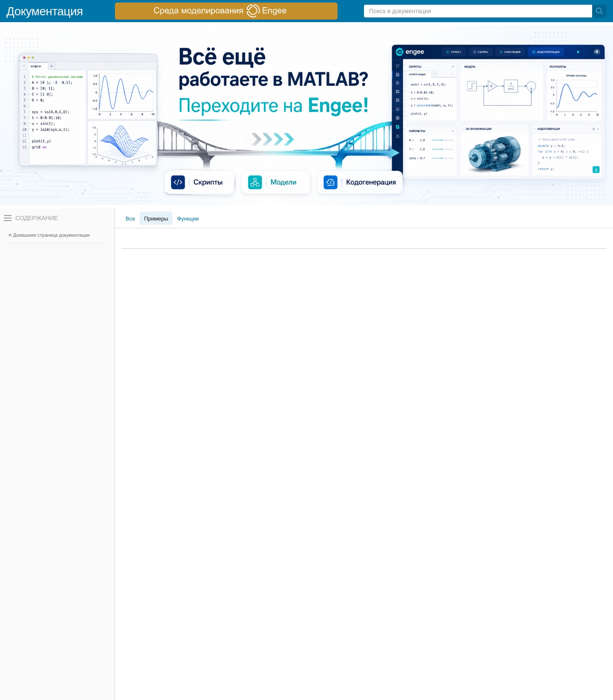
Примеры (156, 219)
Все (130, 219)
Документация (45, 11)
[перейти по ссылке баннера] (226, 11)
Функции (188, 219)
